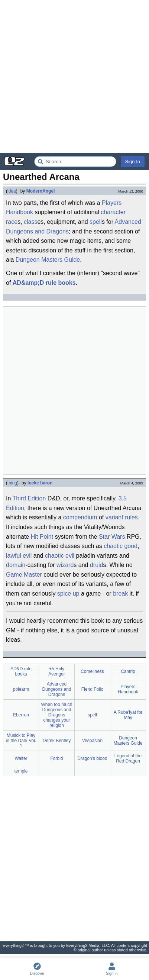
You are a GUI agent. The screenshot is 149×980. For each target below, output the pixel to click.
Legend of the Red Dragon (128, 758)
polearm (21, 689)
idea (12, 191)
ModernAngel (41, 191)
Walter (21, 758)
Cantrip (128, 671)
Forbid (56, 758)
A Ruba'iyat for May (128, 715)
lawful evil (19, 556)
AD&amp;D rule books (44, 283)
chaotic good (121, 546)
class (30, 222)
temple (21, 771)
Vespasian (92, 741)
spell (96, 222)
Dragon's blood (92, 758)
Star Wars (112, 537)
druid (97, 565)
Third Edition (29, 498)
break (120, 594)
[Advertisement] (74, 76)
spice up (68, 594)
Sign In (133, 162)
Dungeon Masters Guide (48, 260)
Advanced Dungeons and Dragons (56, 689)
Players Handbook (128, 689)
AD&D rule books (21, 671)
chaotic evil (60, 556)
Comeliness (92, 671)
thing (12, 483)
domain (16, 565)
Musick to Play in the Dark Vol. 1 (21, 741)
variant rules (122, 517)
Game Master (24, 575)
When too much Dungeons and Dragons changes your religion (56, 715)
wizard (65, 565)
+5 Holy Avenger (56, 671)
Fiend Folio (92, 689)
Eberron (21, 715)
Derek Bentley (57, 741)
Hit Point (42, 537)
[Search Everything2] (75, 162)
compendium (80, 517)
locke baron (40, 483)
